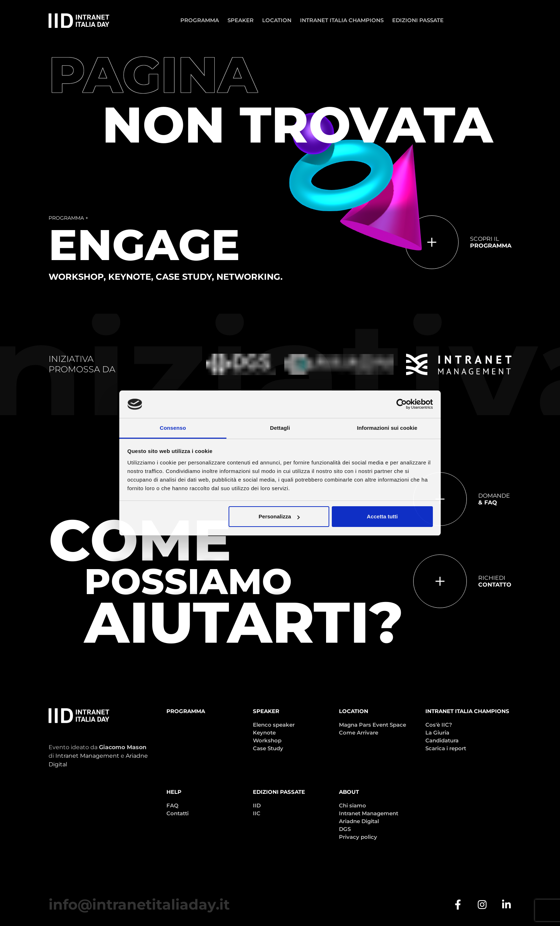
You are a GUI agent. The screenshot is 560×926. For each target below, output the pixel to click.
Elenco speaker (274, 725)
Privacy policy (358, 837)
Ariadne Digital (359, 821)
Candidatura (442, 740)
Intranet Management (87, 756)
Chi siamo (352, 805)
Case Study (268, 748)
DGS (345, 829)
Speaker (241, 20)
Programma (200, 20)
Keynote (264, 733)
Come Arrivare (359, 733)
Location (277, 20)
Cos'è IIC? (439, 725)
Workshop (267, 740)
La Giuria (437, 733)
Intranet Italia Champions (342, 20)
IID (257, 805)
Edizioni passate (418, 20)
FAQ (172, 805)
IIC (257, 813)
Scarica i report (446, 748)
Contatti (177, 813)
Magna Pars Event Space (372, 725)
